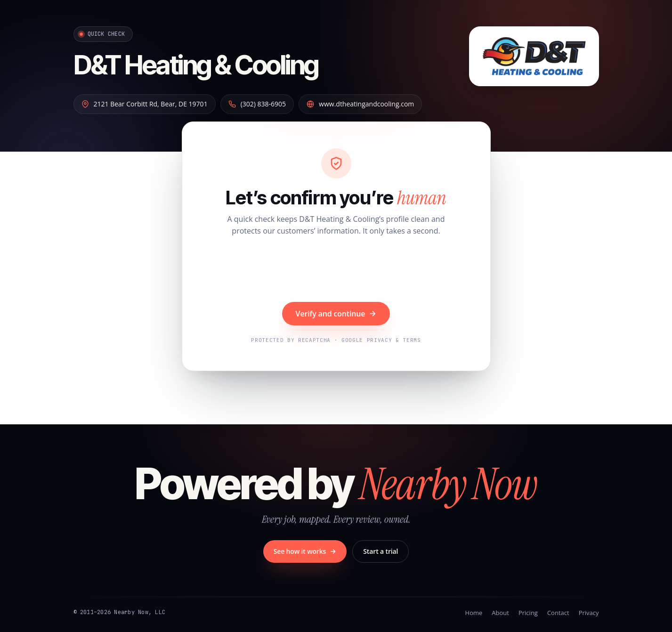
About (500, 613)
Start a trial (381, 551)
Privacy (589, 613)
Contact (558, 613)
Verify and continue (336, 314)
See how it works (305, 551)
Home (474, 613)
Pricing (528, 613)
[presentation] (336, 270)
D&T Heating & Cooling (196, 65)
